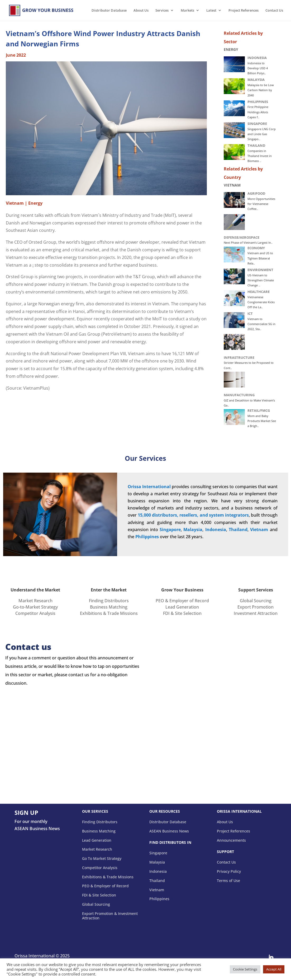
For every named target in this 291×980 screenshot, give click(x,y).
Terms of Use (228, 881)
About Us (141, 11)
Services (162, 11)
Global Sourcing (256, 601)
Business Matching (109, 607)
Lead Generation (182, 607)
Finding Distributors (109, 601)
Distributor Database (109, 11)
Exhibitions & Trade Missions (109, 613)
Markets (187, 11)
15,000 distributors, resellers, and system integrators (193, 515)
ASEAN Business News (169, 831)
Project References (244, 11)
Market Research (35, 601)
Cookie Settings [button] (245, 969)
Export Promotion (256, 607)
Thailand (157, 881)
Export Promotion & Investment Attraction (110, 916)
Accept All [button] (274, 969)
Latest (211, 11)
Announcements (231, 841)
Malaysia (157, 862)
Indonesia (158, 872)
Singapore (170, 530)
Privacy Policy (229, 872)
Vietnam (259, 530)
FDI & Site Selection (182, 613)
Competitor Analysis (35, 613)
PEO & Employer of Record (182, 601)
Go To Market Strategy (102, 859)
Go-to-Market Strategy (35, 607)
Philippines (159, 899)
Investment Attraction (256, 613)
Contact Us (274, 11)
